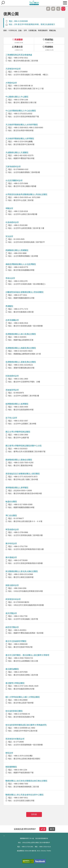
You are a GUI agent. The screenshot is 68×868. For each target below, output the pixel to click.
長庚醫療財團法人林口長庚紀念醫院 (21, 334)
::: (4, 836)
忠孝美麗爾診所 (12, 320)
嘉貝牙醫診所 (11, 613)
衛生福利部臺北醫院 (14, 711)
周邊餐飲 (49, 47)
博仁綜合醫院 (11, 515)
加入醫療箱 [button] (63, 9)
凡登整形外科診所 (13, 69)
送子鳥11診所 (11, 418)
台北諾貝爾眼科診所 (14, 180)
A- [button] (48, 9)
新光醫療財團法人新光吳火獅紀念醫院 (22, 571)
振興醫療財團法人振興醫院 (17, 404)
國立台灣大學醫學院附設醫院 (18, 432)
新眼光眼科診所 (12, 585)
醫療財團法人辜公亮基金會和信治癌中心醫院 (24, 795)
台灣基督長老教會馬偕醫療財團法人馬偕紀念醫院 (26, 194)
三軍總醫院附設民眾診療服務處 (19, 55)
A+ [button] (53, 9)
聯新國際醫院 (11, 767)
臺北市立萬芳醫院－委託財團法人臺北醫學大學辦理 (27, 655)
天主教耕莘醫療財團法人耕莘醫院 (20, 139)
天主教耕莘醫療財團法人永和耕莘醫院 (22, 125)
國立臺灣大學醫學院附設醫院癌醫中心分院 (24, 446)
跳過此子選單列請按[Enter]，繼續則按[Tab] (43, 9)
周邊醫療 (18, 40)
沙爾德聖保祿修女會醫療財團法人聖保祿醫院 (24, 292)
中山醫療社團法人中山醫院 (17, 97)
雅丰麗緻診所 (11, 557)
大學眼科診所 (11, 83)
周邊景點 (49, 40)
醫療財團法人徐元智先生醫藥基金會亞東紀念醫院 (26, 781)
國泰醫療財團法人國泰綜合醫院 (19, 460)
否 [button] (52, 829)
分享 (58, 9)
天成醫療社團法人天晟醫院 (17, 153)
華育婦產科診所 (12, 530)
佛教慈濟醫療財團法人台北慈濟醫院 (21, 264)
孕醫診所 (9, 208)
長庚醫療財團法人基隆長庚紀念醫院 (21, 362)
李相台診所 (10, 278)
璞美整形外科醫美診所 (15, 739)
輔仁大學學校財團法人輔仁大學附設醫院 (23, 697)
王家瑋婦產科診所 (13, 167)
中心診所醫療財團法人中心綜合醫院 (21, 111)
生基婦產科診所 (12, 222)
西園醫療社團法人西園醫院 (17, 250)
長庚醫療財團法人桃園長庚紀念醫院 (21, 348)
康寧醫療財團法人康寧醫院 (17, 488)
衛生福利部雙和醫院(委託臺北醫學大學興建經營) (26, 725)
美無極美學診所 (12, 390)
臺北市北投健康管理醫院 (16, 641)
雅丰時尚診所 (11, 543)
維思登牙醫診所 (12, 627)
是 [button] (43, 829)
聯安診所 (9, 753)
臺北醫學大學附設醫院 (15, 683)
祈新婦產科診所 (12, 376)
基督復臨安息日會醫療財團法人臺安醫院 (23, 474)
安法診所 (9, 236)
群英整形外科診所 (13, 599)
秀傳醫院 (9, 306)
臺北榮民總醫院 (12, 669)
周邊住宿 (18, 47)
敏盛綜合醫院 (11, 502)
